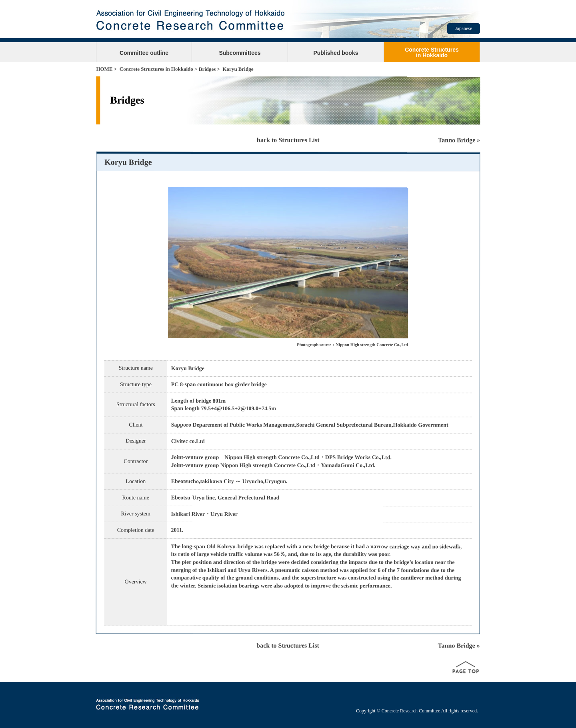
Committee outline (144, 53)
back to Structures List (288, 140)
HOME (104, 69)
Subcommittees (240, 53)
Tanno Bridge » (459, 140)
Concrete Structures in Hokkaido (156, 69)
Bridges (207, 69)
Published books (336, 53)
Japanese (464, 28)
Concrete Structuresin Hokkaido (432, 52)
